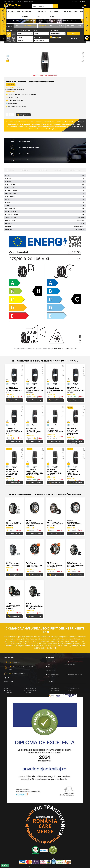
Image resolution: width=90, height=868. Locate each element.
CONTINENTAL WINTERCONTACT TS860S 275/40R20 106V (55, 430)
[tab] (9, 26)
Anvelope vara (55, 691)
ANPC (7, 688)
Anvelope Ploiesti (75, 688)
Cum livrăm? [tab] (58, 170)
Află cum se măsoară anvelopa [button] (17, 107)
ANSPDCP (29, 693)
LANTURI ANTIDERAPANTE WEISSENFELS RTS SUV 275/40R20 (75, 523)
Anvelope (13, 12)
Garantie (29, 686)
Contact (83, 12)
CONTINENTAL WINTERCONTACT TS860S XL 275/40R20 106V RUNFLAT (54, 472)
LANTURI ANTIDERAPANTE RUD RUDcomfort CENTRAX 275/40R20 (75, 564)
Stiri (49, 666)
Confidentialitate (31, 691)
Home (7, 12)
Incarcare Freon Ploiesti (75, 675)
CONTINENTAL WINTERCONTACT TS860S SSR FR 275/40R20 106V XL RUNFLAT (74, 473)
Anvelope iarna (74, 686)
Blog (49, 664)
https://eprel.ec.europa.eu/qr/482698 (65, 349)
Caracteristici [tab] (26, 170)
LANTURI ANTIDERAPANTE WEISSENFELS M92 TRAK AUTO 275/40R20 (34, 564)
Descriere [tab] (11, 170)
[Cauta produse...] (42, 6)
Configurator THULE (55, 14)
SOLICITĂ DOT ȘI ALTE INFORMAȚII (45, 75)
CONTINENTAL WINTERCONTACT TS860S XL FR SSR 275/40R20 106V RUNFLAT (12, 473)
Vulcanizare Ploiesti (27, 14)
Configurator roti (41, 14)
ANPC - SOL (9, 693)
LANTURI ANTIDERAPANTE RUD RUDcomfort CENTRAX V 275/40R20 (35, 606)
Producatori (72, 664)
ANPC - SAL (9, 691)
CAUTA (55, 6)
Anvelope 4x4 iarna (29, 20)
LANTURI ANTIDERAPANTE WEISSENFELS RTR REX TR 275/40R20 (35, 523)
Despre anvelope (73, 662)
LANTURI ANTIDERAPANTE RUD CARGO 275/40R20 (13, 564)
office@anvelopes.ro (19, 673)
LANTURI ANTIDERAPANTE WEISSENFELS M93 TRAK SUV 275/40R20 (55, 564)
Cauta (74, 34)
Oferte (52, 686)
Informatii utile (52, 662)
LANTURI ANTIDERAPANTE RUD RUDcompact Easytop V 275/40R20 (55, 523)
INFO (19, 530)
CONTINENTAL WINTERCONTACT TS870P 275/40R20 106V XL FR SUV (14, 390)
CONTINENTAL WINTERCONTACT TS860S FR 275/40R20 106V (34, 431)
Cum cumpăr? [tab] (42, 170)
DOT (20, 397)
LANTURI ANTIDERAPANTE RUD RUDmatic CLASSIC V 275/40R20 (13, 606)
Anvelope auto (55, 688)
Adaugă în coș (23, 115)
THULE (66, 12)
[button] (45, 154)
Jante (19, 12)
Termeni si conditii (31, 688)
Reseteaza (74, 38)
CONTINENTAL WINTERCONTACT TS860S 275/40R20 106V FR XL (57, 20)
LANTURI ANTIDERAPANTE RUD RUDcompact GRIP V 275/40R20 (13, 523)
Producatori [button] (74, 14)
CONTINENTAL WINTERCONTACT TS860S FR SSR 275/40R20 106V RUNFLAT (73, 432)
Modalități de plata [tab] (76, 170)
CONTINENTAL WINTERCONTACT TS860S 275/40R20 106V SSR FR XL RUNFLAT (35, 472)
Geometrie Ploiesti (53, 677)
